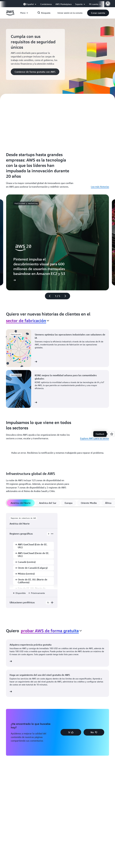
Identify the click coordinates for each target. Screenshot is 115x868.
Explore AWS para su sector (95, 438)
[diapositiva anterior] (48, 296)
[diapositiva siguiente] (67, 296)
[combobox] (28, 321)
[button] (98, 13)
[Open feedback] (112, 434)
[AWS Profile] (108, 4)
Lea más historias (100, 187)
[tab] (21, 503)
